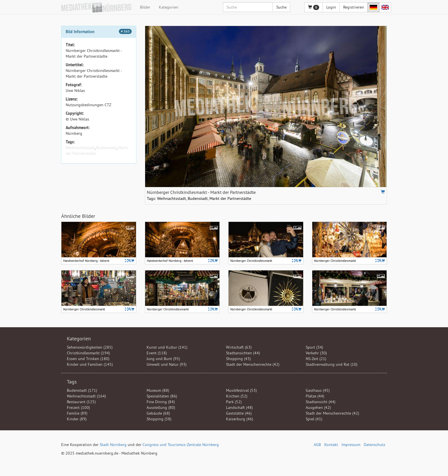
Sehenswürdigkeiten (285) (90, 347)
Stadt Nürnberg (113, 445)
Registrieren (354, 7)
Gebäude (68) (158, 413)
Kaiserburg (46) (240, 419)
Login (331, 7)
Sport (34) (314, 347)
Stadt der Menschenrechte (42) (253, 364)
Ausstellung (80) (161, 407)
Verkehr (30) (316, 353)
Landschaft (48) (239, 407)
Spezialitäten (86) (162, 396)
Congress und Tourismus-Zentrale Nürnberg (181, 445)
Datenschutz (374, 445)
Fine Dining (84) (161, 402)
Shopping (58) (159, 419)
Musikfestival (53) (241, 390)
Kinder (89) (77, 419)
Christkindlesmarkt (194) (88, 353)
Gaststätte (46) (239, 413)
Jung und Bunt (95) (163, 359)
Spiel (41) (314, 419)
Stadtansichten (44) (243, 353)
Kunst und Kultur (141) (167, 347)
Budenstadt (106, 148)
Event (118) (157, 353)
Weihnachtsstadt (80, 148)
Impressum (351, 445)
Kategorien (169, 7)
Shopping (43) (238, 359)
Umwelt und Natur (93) (167, 364)
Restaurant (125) (81, 402)
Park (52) (234, 402)
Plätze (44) (315, 396)
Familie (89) (77, 413)
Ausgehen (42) (318, 407)
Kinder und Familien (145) (90, 364)
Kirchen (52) (237, 396)
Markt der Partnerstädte (230, 198)
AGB (317, 445)
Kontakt (331, 445)
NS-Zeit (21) (316, 359)
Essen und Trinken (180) (88, 359)
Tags (72, 382)
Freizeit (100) (78, 407)
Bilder (145, 7)
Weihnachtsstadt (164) (86, 396)
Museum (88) (158, 390)
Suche (281, 7)
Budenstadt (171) (82, 390)
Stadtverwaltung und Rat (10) (332, 364)
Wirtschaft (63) (239, 347)
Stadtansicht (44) (321, 402)
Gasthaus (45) (318, 390)
